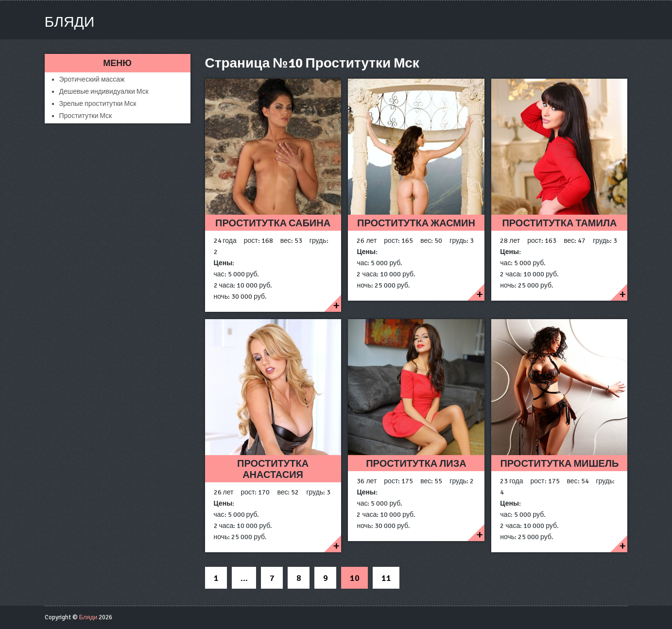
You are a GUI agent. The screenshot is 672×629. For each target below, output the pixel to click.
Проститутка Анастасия (273, 469)
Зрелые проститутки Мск (98, 104)
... (244, 578)
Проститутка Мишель (559, 464)
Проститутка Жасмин (416, 223)
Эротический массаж (92, 79)
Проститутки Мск (86, 116)
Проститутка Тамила (559, 223)
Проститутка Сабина (273, 223)
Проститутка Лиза (416, 464)
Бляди (70, 22)
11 (386, 578)
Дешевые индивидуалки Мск (104, 92)
